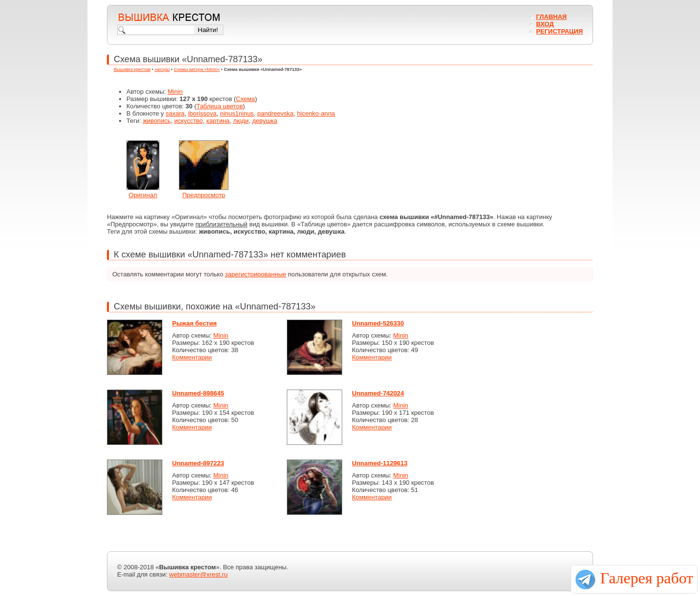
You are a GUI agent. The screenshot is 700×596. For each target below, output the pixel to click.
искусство (188, 121)
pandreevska (275, 113)
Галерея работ (647, 578)
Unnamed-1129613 (380, 463)
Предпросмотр (204, 195)
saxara (175, 113)
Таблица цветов (220, 106)
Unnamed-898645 (198, 393)
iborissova (202, 113)
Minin (175, 92)
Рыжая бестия (194, 323)
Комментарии (192, 357)
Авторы (162, 69)
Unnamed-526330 (378, 323)
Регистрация (560, 31)
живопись (157, 121)
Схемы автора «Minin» (197, 69)
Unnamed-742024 (378, 393)
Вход (545, 24)
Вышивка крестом (132, 69)
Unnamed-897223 (198, 463)
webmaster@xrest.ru (198, 574)
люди (241, 121)
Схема (245, 99)
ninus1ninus (237, 113)
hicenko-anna (316, 113)
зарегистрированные (256, 274)
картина (218, 121)
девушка (265, 121)
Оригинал (143, 195)
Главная (551, 17)
